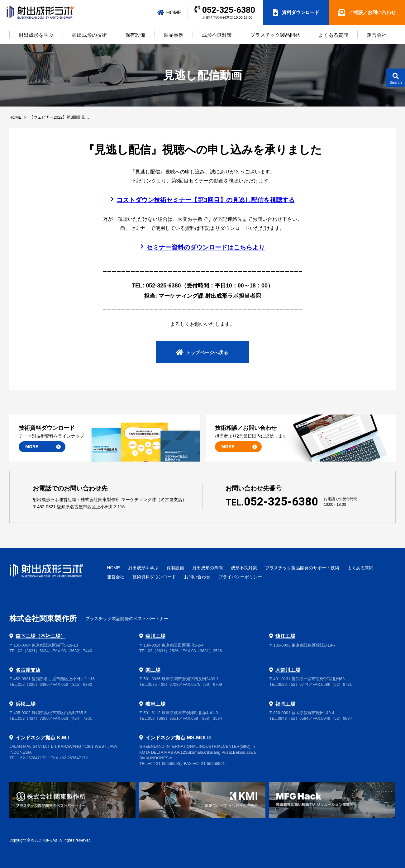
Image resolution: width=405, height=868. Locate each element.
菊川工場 (155, 636)
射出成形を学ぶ (36, 35)
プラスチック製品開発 (275, 35)
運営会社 (377, 35)
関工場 (153, 670)
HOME (169, 12)
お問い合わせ (197, 577)
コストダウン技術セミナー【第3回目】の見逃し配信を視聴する (205, 200)
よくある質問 (333, 35)
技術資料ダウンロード (154, 577)
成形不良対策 (217, 35)
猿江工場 (285, 636)
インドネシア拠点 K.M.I (42, 738)
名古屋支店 (28, 670)
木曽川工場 (288, 670)
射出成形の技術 (89, 35)
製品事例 (174, 35)
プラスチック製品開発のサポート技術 (302, 568)
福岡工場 (285, 704)
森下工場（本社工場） (40, 636)
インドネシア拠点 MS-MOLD (178, 738)
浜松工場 (26, 704)
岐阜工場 (155, 704)
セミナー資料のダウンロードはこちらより (206, 247)
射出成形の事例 (207, 568)
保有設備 (135, 35)
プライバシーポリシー (240, 577)
